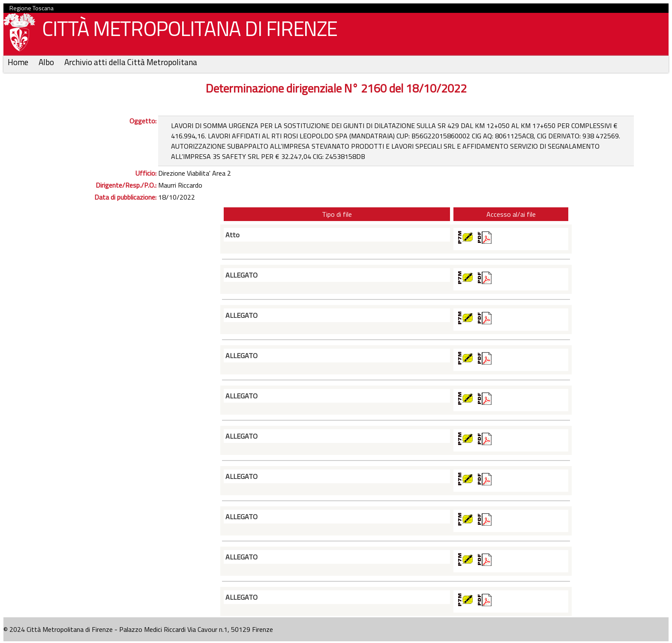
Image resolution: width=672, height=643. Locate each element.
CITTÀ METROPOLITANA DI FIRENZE (186, 31)
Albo (47, 62)
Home (19, 62)
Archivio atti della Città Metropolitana (131, 62)
